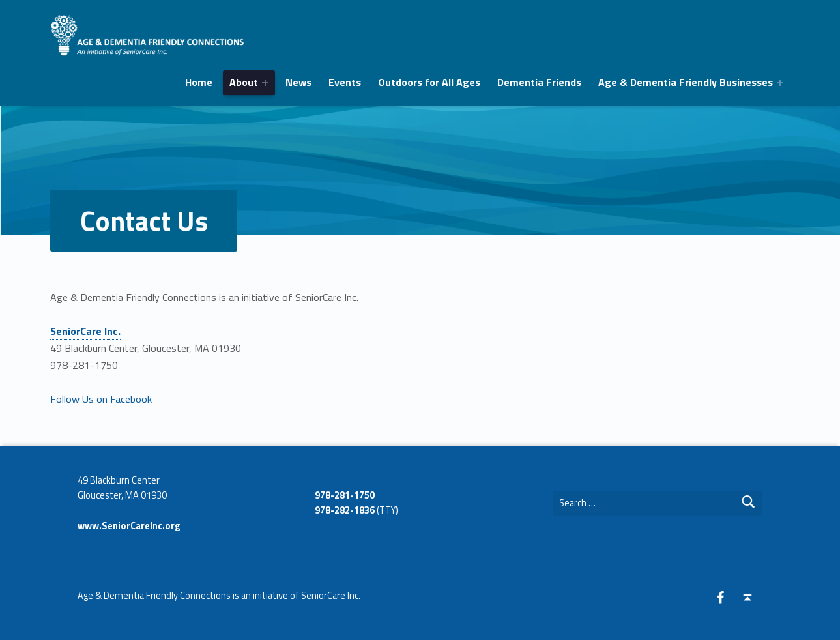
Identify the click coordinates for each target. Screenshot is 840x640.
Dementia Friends (539, 82)
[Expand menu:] (265, 83)
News (298, 82)
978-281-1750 (345, 495)
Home (199, 82)
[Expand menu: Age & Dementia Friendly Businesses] (780, 83)
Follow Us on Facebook (101, 399)
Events (345, 82)
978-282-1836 (345, 510)
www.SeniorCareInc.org (129, 526)
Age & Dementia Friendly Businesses (686, 82)
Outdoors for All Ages (429, 82)
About (244, 82)
